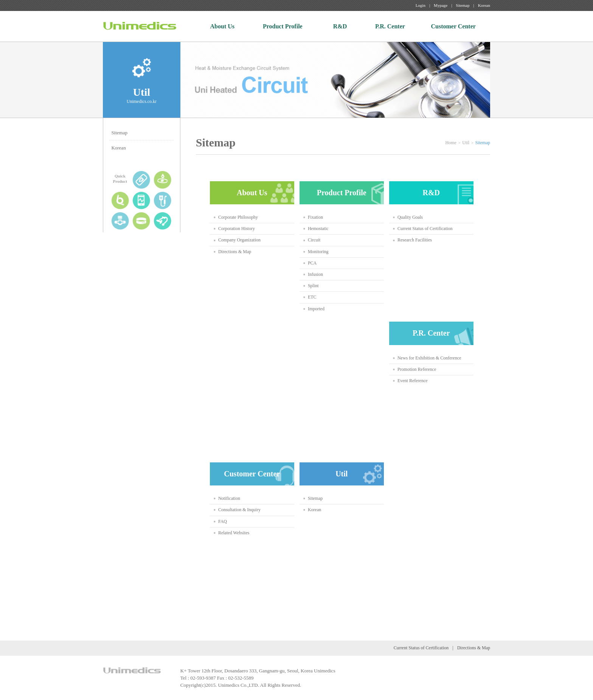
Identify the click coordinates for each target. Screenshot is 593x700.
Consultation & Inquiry (239, 510)
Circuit (314, 240)
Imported (316, 309)
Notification (229, 498)
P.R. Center (390, 26)
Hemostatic (318, 229)
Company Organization (239, 240)
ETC (312, 297)
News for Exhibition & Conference (429, 358)
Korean (484, 5)
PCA (312, 263)
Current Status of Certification (425, 229)
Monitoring (318, 252)
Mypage (441, 5)
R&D (340, 26)
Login (421, 5)
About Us (222, 26)
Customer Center (453, 26)
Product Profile (283, 26)
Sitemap (463, 5)
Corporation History (237, 229)
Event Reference (413, 381)
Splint (313, 286)
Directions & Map (235, 252)
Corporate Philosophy (238, 217)
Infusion (315, 274)
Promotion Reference (417, 369)
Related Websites (234, 533)
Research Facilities (415, 240)
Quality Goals (410, 217)
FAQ (223, 521)
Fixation (315, 217)
